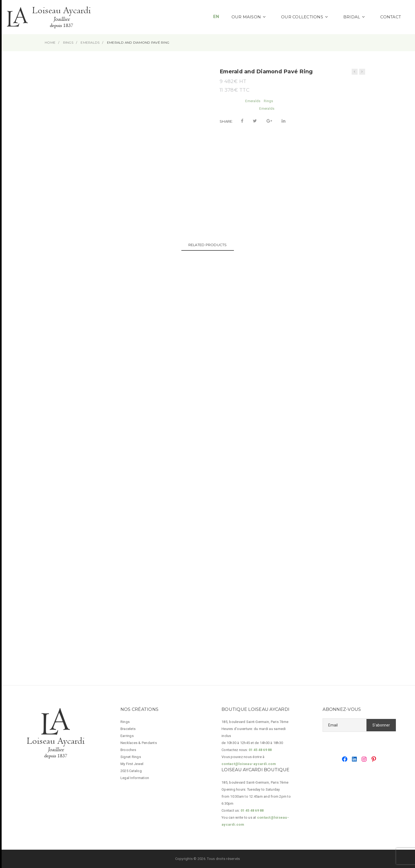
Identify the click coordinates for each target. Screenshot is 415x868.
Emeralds (253, 101)
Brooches (128, 750)
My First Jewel (132, 764)
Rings (268, 101)
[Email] (345, 725)
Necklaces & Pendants (139, 743)
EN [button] (216, 17)
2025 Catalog (131, 771)
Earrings (127, 736)
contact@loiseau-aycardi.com (249, 764)
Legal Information (135, 778)
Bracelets (128, 729)
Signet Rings (131, 757)
